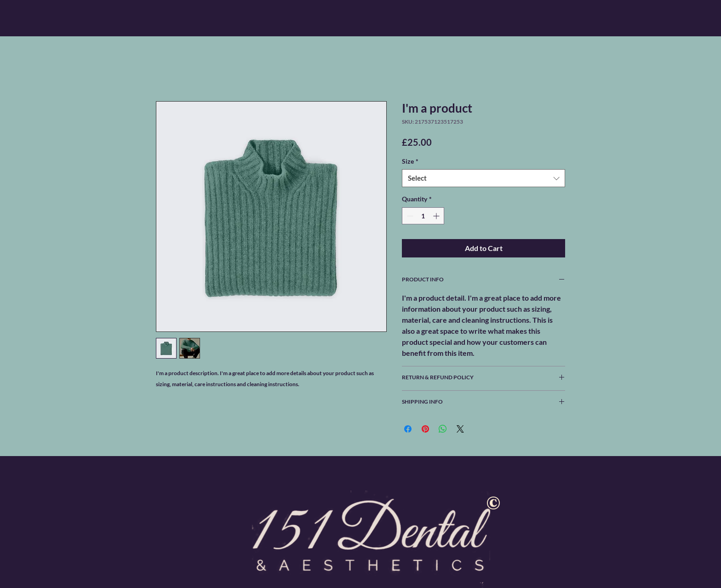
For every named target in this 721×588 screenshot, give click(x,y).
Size (410, 161)
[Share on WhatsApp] (443, 429)
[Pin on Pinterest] (425, 429)
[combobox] (484, 178)
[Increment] (437, 216)
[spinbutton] (423, 216)
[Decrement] (409, 216)
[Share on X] (460, 429)
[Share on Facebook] (408, 429)
